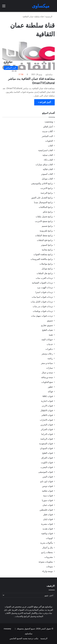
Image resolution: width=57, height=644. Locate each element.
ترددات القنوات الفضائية (42, 283)
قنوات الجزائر (47, 429)
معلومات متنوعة (46, 562)
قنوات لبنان (48, 519)
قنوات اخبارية (47, 401)
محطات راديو (47, 552)
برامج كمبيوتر (47, 245)
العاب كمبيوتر (47, 174)
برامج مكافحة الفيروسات (42, 259)
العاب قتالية (48, 169)
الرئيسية (50, 17)
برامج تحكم (48, 212)
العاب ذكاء (48, 160)
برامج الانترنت (47, 188)
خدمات (50, 344)
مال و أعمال (48, 548)
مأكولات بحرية (47, 543)
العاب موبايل (47, 179)
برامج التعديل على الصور (42, 198)
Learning (49, 122)
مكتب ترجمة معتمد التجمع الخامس (24, 638)
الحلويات (49, 141)
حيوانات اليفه (47, 339)
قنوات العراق (47, 458)
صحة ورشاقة (47, 377)
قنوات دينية (48, 496)
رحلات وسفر (47, 354)
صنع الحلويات (47, 382)
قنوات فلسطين (46, 510)
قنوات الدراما (47, 434)
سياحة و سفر (47, 363)
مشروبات (49, 557)
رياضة (50, 358)
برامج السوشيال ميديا (43, 202)
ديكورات (49, 349)
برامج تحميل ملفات (44, 216)
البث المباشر (47, 136)
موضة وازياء (47, 571)
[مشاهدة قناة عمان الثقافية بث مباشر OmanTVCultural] (28, 57)
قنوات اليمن (48, 477)
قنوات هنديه (48, 529)
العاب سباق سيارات (44, 164)
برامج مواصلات (46, 264)
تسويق (50, 321)
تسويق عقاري (47, 325)
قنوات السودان (46, 448)
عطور (50, 387)
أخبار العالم (48, 127)
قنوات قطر (48, 514)
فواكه (50, 391)
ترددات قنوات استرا (44, 292)
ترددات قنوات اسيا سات (42, 297)
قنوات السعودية (46, 444)
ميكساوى (49, 74)
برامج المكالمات (46, 207)
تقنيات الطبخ (47, 330)
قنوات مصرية (47, 524)
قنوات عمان (48, 505)
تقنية (51, 335)
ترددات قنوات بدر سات (43, 306)
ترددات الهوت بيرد (45, 287)
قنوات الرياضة (47, 439)
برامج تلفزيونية (46, 231)
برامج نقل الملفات (45, 273)
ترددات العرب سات (44, 278)
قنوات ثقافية (47, 491)
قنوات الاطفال (47, 410)
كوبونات (49, 538)
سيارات (50, 368)
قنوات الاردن (47, 406)
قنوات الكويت (47, 462)
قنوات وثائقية (47, 533)
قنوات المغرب (47, 467)
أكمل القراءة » (44, 102)
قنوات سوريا (47, 500)
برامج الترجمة (47, 193)
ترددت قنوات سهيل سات (42, 316)
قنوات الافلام (47, 415)
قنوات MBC (48, 396)
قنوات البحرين (47, 425)
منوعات (50, 566)
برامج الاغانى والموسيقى (42, 183)
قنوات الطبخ (48, 453)
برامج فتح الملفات (45, 240)
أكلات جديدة (48, 131)
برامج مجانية (47, 250)
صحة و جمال (47, 373)
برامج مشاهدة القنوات (43, 254)
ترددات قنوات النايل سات (42, 302)
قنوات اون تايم (47, 481)
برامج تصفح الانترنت (44, 221)
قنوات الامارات (46, 420)
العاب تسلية (48, 155)
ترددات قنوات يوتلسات (43, 311)
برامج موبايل (47, 269)
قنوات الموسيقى (46, 472)
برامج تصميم (47, 226)
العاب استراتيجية (46, 150)
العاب (50, 146)
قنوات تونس (47, 486)
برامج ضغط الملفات (44, 235)
